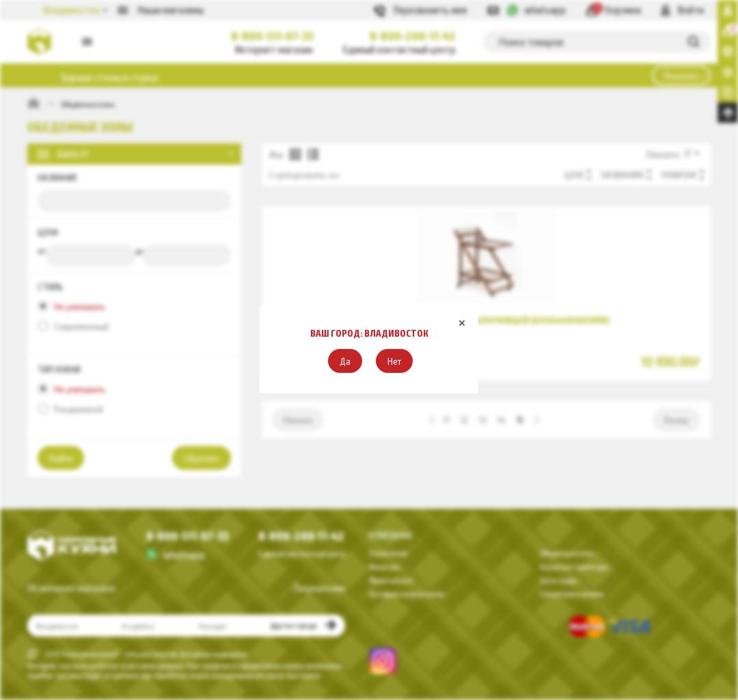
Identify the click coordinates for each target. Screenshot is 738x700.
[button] (345, 361)
